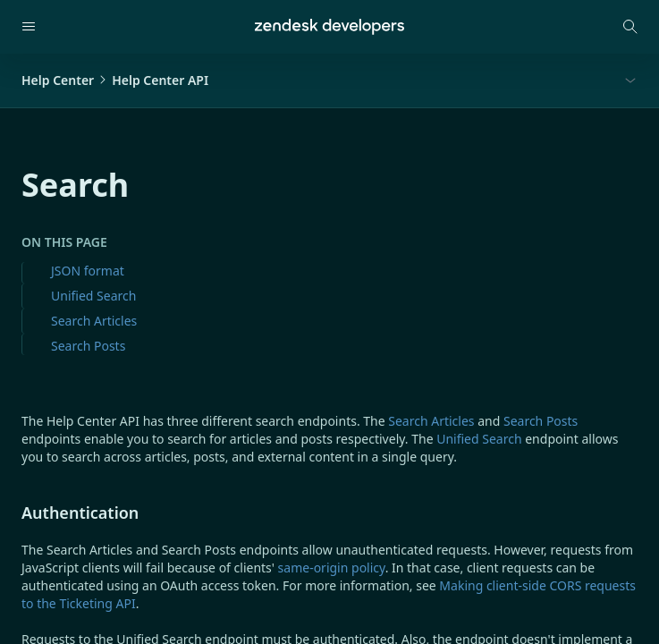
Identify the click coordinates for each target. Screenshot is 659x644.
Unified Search (93, 296)
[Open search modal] (630, 27)
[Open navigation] (29, 27)
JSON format (88, 271)
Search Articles (94, 321)
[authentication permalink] (13, 513)
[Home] (329, 27)
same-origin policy (332, 568)
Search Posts (88, 346)
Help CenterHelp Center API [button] (115, 80)
